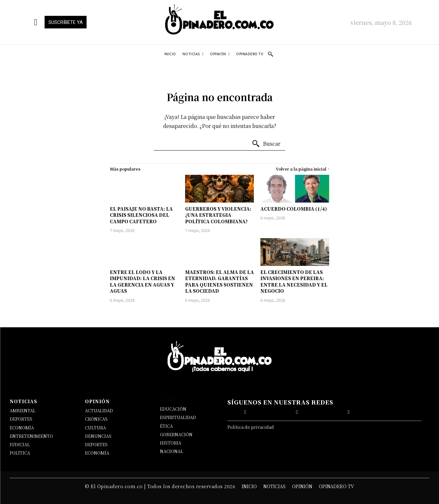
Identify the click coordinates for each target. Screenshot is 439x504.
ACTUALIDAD (99, 410)
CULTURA (95, 428)
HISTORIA (171, 443)
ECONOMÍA (22, 428)
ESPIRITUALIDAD (178, 417)
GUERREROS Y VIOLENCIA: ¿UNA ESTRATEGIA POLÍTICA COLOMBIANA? (218, 215)
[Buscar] (266, 144)
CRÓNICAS (96, 419)
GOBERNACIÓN (176, 434)
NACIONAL (172, 451)
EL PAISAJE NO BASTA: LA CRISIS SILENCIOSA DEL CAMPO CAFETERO (141, 215)
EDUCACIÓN (173, 409)
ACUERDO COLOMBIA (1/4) (294, 209)
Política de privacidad (251, 427)
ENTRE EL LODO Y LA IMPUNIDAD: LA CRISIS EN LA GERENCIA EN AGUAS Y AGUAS (142, 282)
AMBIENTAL (23, 410)
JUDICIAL (20, 444)
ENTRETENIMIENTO (31, 436)
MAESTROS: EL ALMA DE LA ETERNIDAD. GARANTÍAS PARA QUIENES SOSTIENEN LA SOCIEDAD (220, 282)
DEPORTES (21, 419)
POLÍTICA (20, 453)
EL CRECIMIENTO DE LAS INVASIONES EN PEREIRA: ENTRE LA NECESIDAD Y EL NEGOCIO (294, 282)
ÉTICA (166, 426)
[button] (270, 54)
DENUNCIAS (98, 436)
